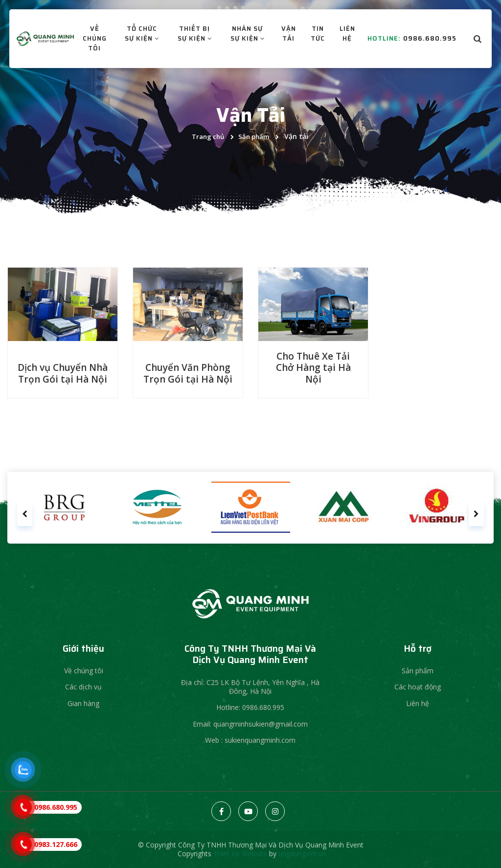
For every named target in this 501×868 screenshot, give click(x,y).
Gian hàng (83, 703)
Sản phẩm (254, 137)
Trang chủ (208, 137)
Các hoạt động (418, 687)
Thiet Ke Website (240, 854)
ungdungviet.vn (302, 854)
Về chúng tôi (84, 671)
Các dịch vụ (83, 687)
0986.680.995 (424, 44)
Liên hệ (418, 703)
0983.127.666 (56, 844)
